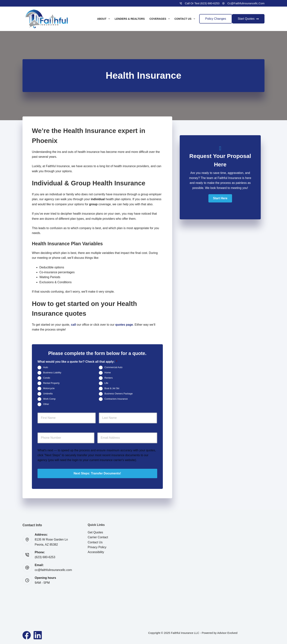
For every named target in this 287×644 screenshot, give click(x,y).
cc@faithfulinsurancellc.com (246, 3)
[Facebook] (27, 635)
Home (108, 373)
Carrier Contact (98, 537)
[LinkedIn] (38, 635)
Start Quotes (248, 19)
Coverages (160, 19)
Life (106, 383)
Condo (47, 378)
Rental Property (51, 383)
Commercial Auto (113, 368)
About (104, 19)
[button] (220, 198)
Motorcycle (49, 389)
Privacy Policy (97, 547)
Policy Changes (216, 19)
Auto (46, 368)
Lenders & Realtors (130, 19)
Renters (109, 378)
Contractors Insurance (116, 399)
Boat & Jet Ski (112, 389)
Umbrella (48, 394)
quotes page (124, 325)
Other (46, 404)
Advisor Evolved (227, 633)
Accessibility (96, 552)
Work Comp (49, 399)
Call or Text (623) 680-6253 (202, 3)
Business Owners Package (119, 394)
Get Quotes (95, 532)
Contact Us (186, 19)
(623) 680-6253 (45, 557)
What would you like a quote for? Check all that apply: (77, 362)
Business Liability (52, 373)
